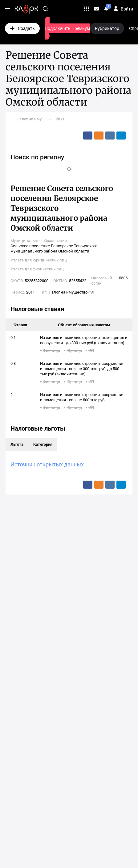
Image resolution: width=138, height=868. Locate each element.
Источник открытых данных (47, 464)
